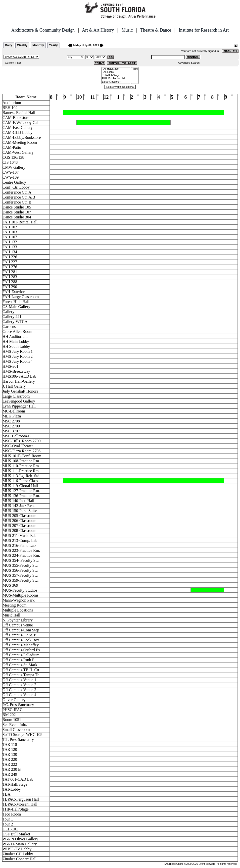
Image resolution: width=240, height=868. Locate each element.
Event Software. (207, 864)
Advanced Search (189, 63)
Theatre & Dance (156, 30)
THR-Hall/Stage (116, 76)
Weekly (22, 45)
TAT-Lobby (116, 72)
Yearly (53, 45)
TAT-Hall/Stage (116, 69)
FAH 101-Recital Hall (116, 79)
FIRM (135, 69)
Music (127, 30)
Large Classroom (116, 82)
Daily (9, 45)
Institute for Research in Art (204, 30)
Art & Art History (98, 30)
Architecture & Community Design (43, 30)
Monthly (38, 45)
